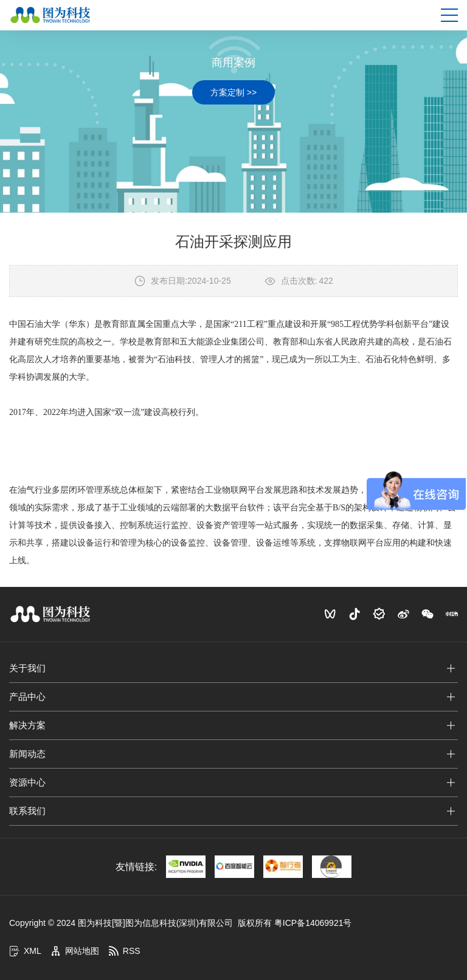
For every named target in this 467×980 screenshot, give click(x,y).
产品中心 (27, 697)
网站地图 (75, 951)
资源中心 (27, 782)
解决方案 (27, 725)
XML (25, 951)
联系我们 (27, 811)
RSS (124, 951)
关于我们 (27, 668)
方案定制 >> (233, 92)
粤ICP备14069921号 (313, 923)
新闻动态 (27, 754)
